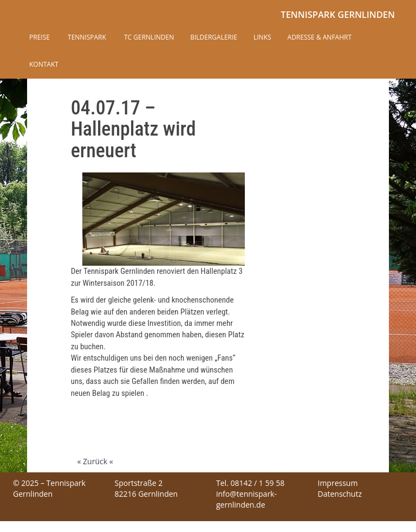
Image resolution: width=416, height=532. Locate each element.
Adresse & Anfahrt (320, 37)
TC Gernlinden (148, 37)
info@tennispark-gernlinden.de (246, 499)
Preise (40, 37)
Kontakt (44, 64)
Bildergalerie (214, 37)
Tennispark (86, 37)
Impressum (338, 483)
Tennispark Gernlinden (338, 14)
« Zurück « (95, 461)
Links (262, 37)
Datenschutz (340, 494)
